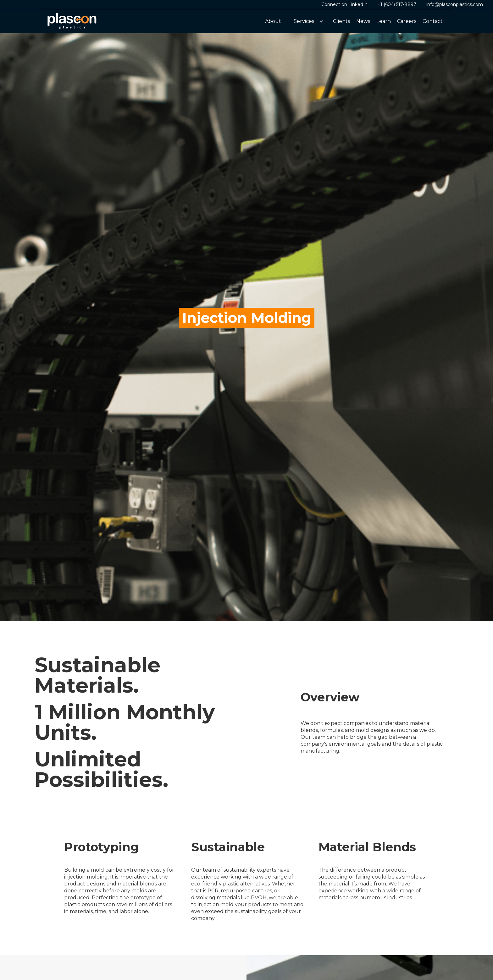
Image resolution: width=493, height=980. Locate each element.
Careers (407, 21)
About (273, 21)
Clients (341, 21)
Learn (384, 21)
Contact (433, 21)
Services (304, 21)
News (363, 21)
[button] (307, 21)
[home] (72, 21)
